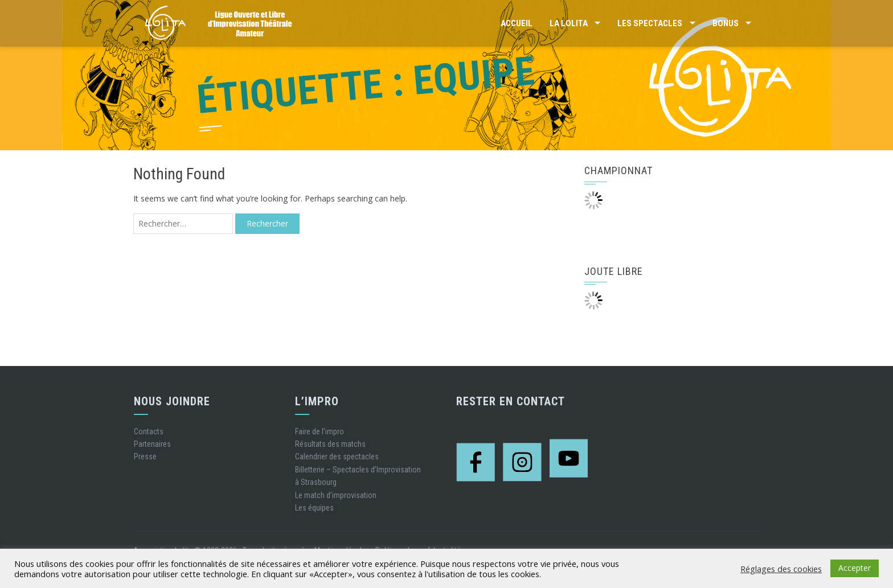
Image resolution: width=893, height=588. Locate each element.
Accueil (517, 23)
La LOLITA (569, 23)
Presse (145, 457)
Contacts (149, 431)
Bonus (726, 23)
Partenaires (152, 444)
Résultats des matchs (330, 444)
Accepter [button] (855, 568)
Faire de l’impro (319, 431)
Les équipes (314, 508)
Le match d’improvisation (336, 495)
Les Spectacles (650, 23)
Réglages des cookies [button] (781, 569)
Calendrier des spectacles (337, 457)
